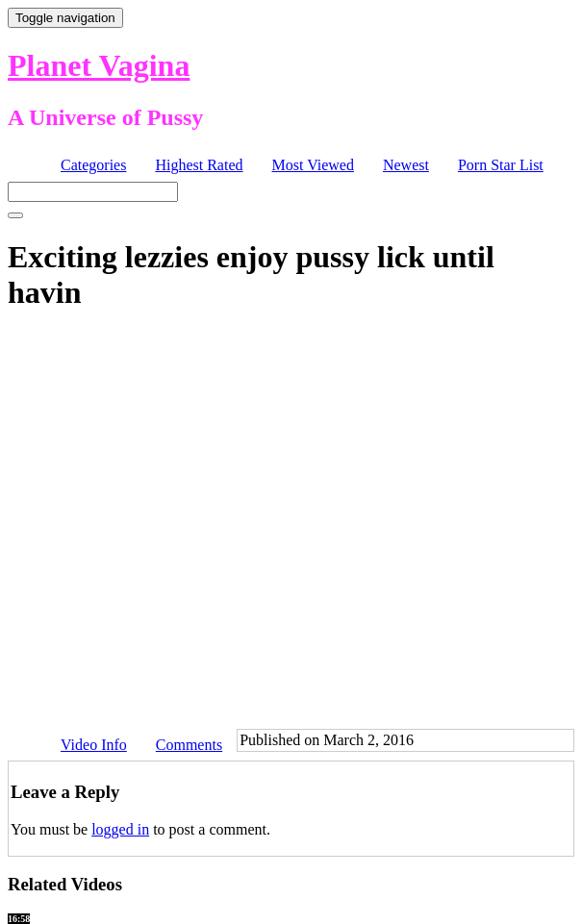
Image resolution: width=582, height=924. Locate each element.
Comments (189, 745)
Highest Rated (199, 165)
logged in (120, 829)
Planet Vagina (99, 65)
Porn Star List (501, 165)
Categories (93, 165)
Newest (406, 165)
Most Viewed (313, 165)
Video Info (94, 745)
